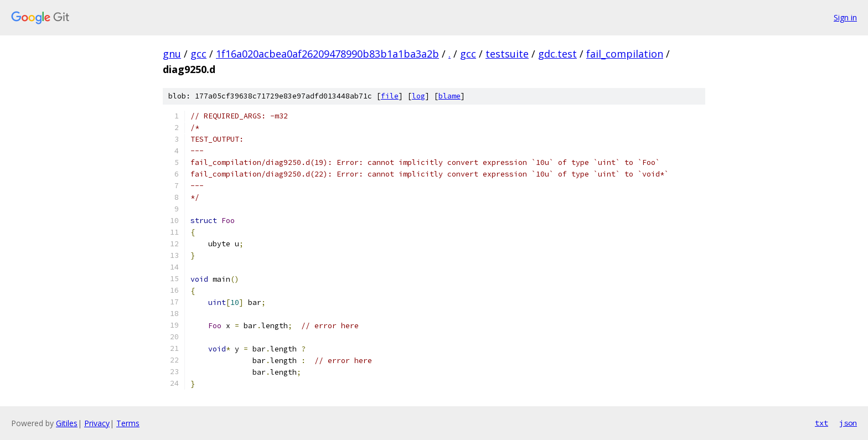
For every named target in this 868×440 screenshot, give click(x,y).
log (418, 96)
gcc (198, 54)
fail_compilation (625, 54)
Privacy (97, 423)
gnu (172, 54)
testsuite (507, 54)
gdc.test (557, 54)
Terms (128, 423)
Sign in (845, 17)
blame (449, 96)
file (390, 96)
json (848, 423)
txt (821, 423)
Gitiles (67, 423)
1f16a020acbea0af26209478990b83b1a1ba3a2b (327, 54)
